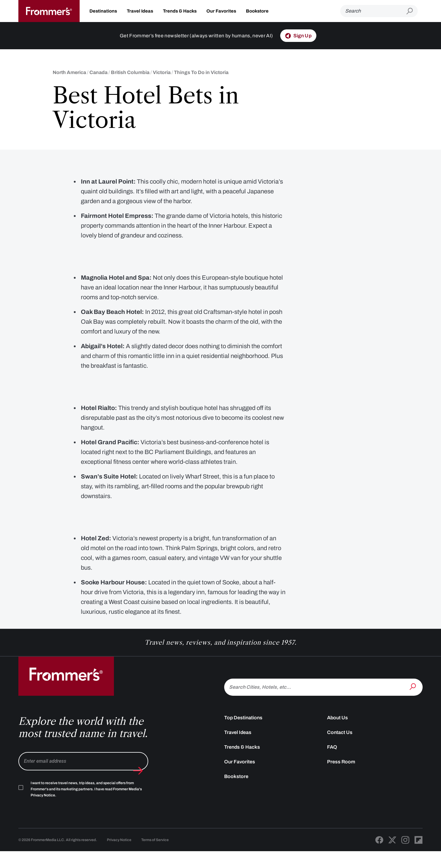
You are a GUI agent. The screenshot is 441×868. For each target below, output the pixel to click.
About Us (337, 734)
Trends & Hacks (180, 11)
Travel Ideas (140, 11)
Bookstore (257, 11)
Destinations (103, 11)
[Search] (373, 11)
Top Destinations (243, 734)
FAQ (332, 764)
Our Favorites (221, 11)
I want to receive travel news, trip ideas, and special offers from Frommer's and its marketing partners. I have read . (86, 806)
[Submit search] (412, 11)
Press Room (341, 778)
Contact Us (340, 749)
